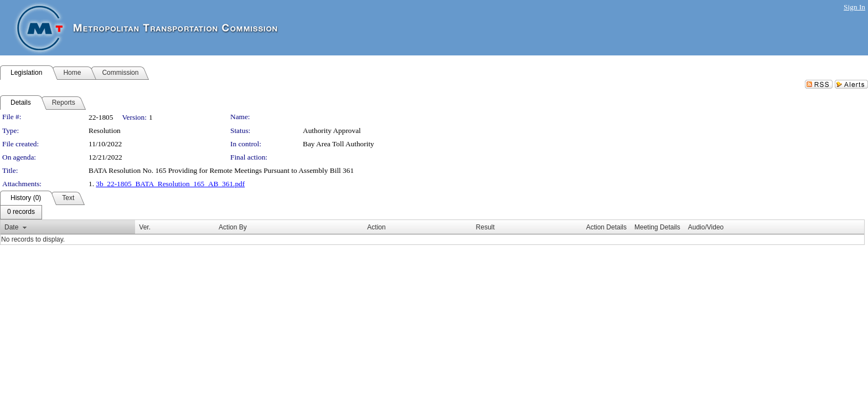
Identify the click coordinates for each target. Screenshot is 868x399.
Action (376, 227)
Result (485, 227)
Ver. (145, 227)
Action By (233, 227)
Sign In (854, 7)
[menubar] (21, 212)
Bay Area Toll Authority (339, 144)
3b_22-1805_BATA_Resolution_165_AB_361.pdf (170, 184)
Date (11, 227)
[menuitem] (21, 212)
